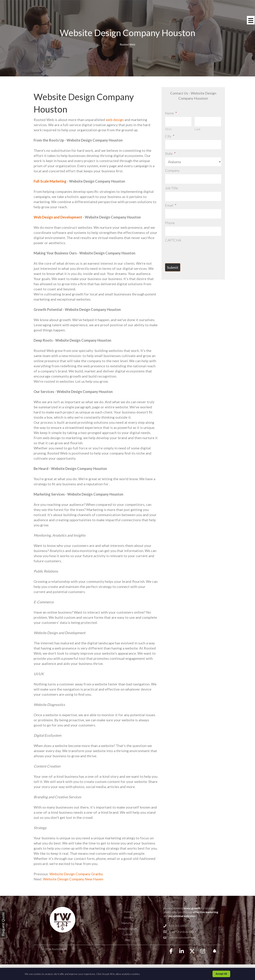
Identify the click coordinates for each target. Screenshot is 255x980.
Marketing (127, 923)
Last (198, 129)
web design (115, 120)
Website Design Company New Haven (73, 879)
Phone (170, 223)
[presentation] (192, 251)
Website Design (127, 929)
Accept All (221, 974)
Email (171, 205)
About (127, 917)
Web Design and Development (58, 217)
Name (171, 113)
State (170, 153)
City (170, 136)
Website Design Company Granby (76, 874)
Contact (127, 934)
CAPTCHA (173, 240)
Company (172, 170)
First (168, 129)
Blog (127, 940)
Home (127, 912)
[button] (171, 951)
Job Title (172, 188)
